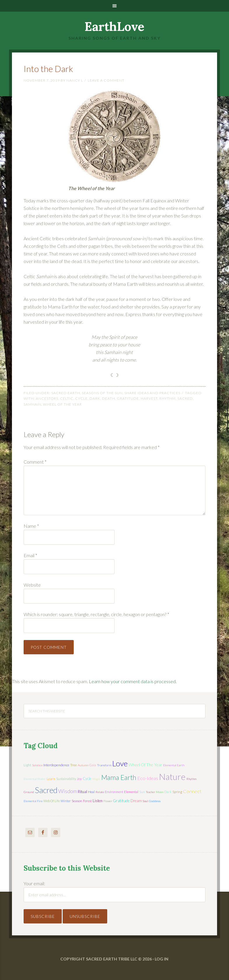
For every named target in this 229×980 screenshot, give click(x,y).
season (77, 801)
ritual (82, 792)
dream (136, 801)
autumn (83, 765)
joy (79, 779)
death (109, 398)
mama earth (119, 777)
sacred (185, 398)
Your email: (34, 883)
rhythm (168, 398)
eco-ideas (148, 778)
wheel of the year (62, 404)
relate (100, 792)
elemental (131, 792)
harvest (149, 398)
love (120, 763)
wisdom (68, 791)
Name (31, 526)
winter (66, 801)
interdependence (56, 765)
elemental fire (33, 801)
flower (108, 801)
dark (95, 398)
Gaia (93, 765)
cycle (81, 398)
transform (104, 765)
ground (29, 792)
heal (91, 792)
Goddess (155, 801)
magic (96, 779)
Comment (35, 462)
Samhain (32, 404)
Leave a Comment (106, 80)
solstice (37, 765)
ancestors (47, 398)
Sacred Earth (66, 393)
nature (172, 776)
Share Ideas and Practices (152, 393)
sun (142, 792)
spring (177, 792)
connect (192, 791)
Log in (162, 959)
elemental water (35, 779)
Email (30, 555)
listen (98, 801)
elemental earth (174, 765)
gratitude (128, 398)
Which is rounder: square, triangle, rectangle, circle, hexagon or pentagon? (96, 614)
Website (32, 585)
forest (87, 801)
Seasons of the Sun (102, 393)
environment (114, 792)
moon (160, 792)
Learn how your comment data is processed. (133, 681)
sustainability (66, 779)
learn (51, 779)
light (27, 765)
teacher (150, 792)
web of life (52, 801)
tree (74, 765)
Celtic (67, 398)
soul (145, 801)
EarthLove (115, 27)
